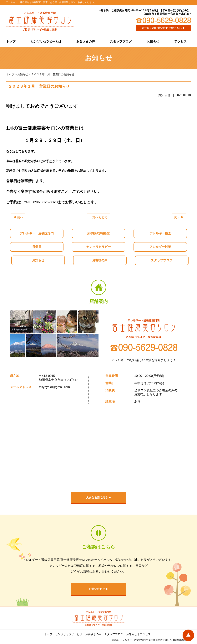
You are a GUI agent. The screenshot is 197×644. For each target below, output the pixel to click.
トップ (11, 42)
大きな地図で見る (97, 497)
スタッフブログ (121, 42)
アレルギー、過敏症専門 (37, 233)
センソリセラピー (98, 247)
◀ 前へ (18, 217)
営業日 (37, 247)
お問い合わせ (97, 589)
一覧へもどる (98, 217)
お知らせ (153, 42)
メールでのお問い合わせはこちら (162, 28)
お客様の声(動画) (99, 233)
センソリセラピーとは (46, 42)
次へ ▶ (179, 217)
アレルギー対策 (160, 247)
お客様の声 (100, 260)
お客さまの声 (86, 42)
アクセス (180, 42)
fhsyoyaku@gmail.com (54, 387)
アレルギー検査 (160, 233)
